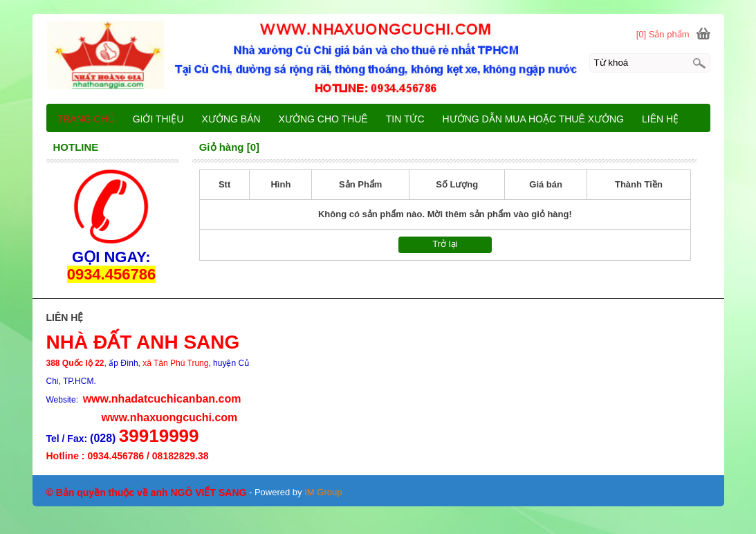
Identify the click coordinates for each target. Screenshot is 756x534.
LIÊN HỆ (660, 119)
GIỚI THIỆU (158, 119)
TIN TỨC (405, 119)
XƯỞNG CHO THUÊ (323, 119)
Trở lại (445, 244)
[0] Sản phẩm (663, 34)
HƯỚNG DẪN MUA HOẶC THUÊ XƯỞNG (533, 119)
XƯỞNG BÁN (231, 119)
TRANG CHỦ (86, 119)
